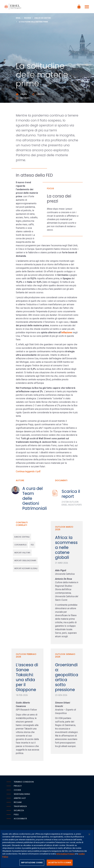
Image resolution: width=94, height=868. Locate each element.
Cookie (17, 790)
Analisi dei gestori (43, 18)
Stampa (21, 94)
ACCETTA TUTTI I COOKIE (60, 863)
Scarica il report (71, 494)
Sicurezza (19, 810)
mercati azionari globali (26, 568)
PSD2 (16, 814)
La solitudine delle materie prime (33, 22)
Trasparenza (20, 806)
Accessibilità (20, 819)
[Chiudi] (89, 834)
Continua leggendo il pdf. (28, 471)
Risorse (28, 18)
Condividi (38, 94)
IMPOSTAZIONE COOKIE (32, 863)
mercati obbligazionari (25, 561)
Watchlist (23, 98)
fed (32, 545)
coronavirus (20, 545)
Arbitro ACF (20, 798)
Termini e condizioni (24, 782)
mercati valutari (22, 553)
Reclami (18, 802)
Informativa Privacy (65, 854)
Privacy (18, 786)
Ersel (18, 18)
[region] (47, 849)
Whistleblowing (22, 794)
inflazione (67, 332)
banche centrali (22, 537)
